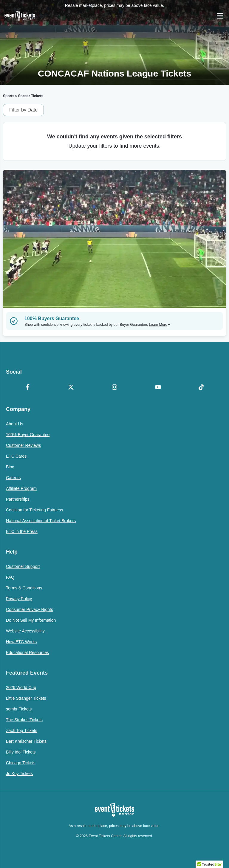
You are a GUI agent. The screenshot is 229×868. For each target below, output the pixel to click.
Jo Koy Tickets (19, 774)
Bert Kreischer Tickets (26, 741)
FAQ (10, 577)
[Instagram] (114, 388)
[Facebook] (28, 388)
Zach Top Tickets (22, 731)
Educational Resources (27, 652)
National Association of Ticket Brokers (41, 521)
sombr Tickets (19, 709)
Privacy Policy (19, 599)
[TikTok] (201, 388)
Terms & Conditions (24, 588)
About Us (15, 424)
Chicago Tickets (21, 763)
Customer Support (23, 566)
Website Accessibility (25, 631)
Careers (13, 478)
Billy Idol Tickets (21, 752)
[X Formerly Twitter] (71, 388)
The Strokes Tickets (24, 720)
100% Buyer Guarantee (28, 435)
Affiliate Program (21, 488)
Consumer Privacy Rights (30, 609)
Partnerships (18, 499)
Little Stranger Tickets (26, 698)
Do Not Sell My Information (31, 620)
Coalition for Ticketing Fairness (34, 510)
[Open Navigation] (220, 16)
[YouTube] (158, 388)
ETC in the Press (22, 531)
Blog (10, 467)
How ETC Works (21, 642)
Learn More (160, 325)
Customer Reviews (23, 445)
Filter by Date (23, 110)
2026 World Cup (21, 687)
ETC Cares (16, 456)
